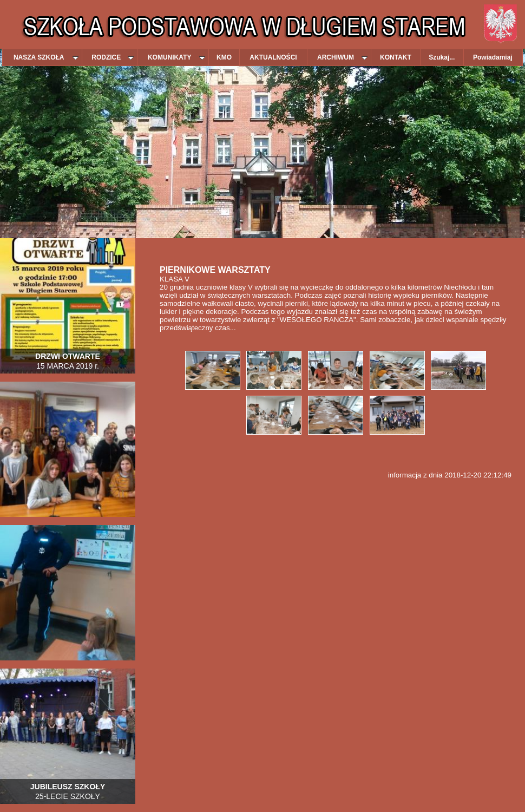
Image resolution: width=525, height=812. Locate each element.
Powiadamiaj (493, 57)
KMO (224, 57)
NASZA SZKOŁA (46, 57)
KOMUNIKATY (176, 57)
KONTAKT (396, 57)
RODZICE (113, 57)
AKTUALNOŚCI (273, 57)
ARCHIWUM (342, 57)
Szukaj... (442, 57)
